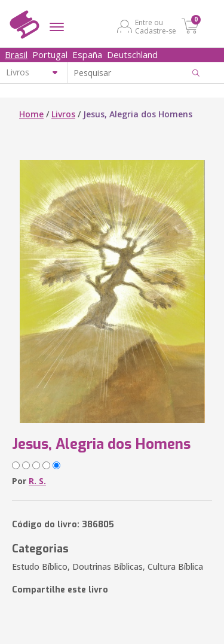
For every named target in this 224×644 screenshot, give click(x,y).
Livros (63, 114)
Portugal (50, 54)
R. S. (37, 481)
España (87, 54)
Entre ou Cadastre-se (156, 26)
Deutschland (132, 54)
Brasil (16, 54)
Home (31, 114)
